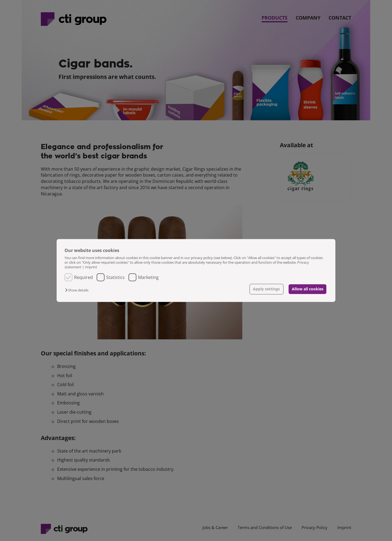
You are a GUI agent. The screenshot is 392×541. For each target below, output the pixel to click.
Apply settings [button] (266, 289)
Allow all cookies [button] (308, 289)
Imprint (91, 267)
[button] (78, 290)
